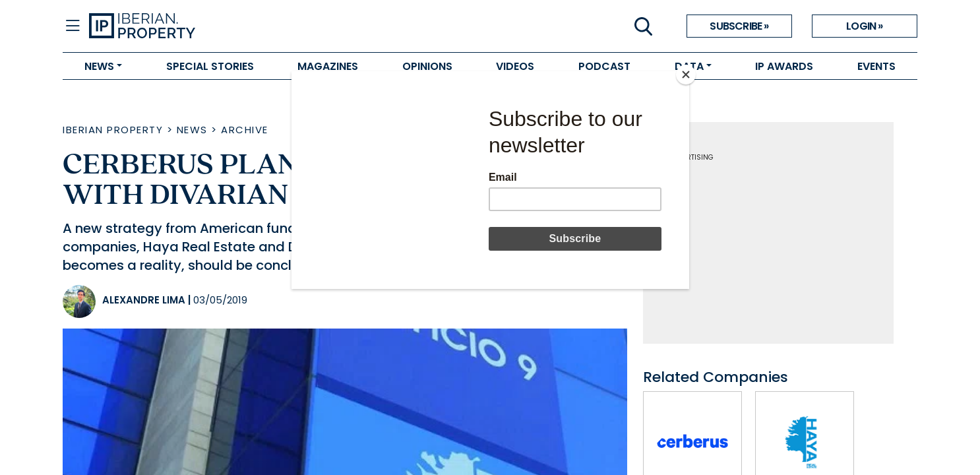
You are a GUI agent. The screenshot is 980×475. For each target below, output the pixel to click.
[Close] (686, 75)
